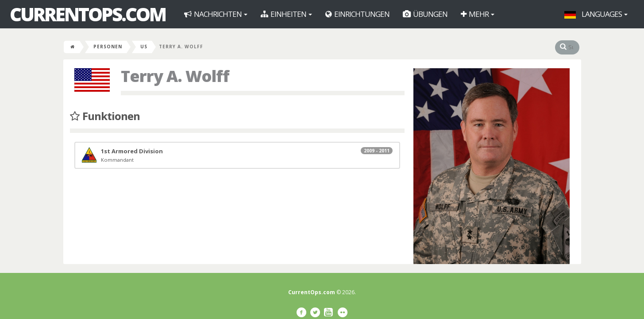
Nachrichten (216, 14)
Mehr (478, 14)
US (144, 47)
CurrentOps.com (88, 14)
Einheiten (286, 14)
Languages (596, 14)
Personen (108, 47)
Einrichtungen (357, 14)
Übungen (425, 14)
